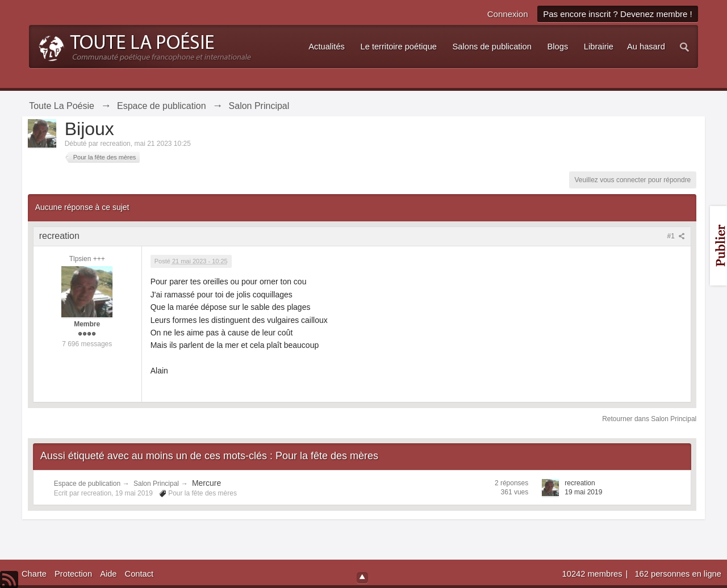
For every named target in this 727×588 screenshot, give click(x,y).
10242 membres (594, 574)
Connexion (508, 14)
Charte (34, 574)
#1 (676, 236)
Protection (73, 574)
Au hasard (646, 47)
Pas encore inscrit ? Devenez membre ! (618, 14)
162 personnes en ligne (678, 574)
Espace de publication (87, 484)
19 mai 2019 (583, 492)
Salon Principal (156, 484)
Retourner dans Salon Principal (649, 419)
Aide (108, 574)
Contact (139, 574)
